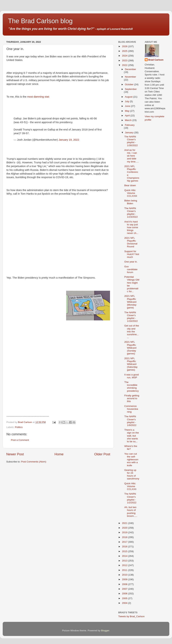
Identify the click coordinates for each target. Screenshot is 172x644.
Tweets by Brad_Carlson (131, 616)
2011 (125, 570)
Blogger (105, 631)
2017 (125, 542)
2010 (125, 575)
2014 (125, 556)
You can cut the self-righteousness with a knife (131, 460)
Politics (19, 427)
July (127, 101)
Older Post (102, 454)
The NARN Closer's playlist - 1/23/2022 (131, 213)
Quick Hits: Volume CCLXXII (130, 486)
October (130, 84)
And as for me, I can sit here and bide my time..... (132, 156)
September (131, 89)
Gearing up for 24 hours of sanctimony (132, 474)
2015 (125, 551)
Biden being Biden (131, 202)
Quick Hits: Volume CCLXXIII (131, 193)
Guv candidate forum (131, 269)
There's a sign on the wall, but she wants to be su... (132, 436)
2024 (125, 56)
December (130, 69)
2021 (125, 523)
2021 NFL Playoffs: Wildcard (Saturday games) (131, 364)
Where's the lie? (131, 448)
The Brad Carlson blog (40, 21)
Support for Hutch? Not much (132, 254)
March (129, 120)
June (128, 106)
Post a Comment (20, 440)
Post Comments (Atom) (34, 462)
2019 (125, 532)
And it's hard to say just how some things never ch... (131, 227)
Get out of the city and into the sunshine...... (132, 331)
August (129, 97)
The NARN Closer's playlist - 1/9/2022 (130, 421)
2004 (125, 603)
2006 (125, 594)
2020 (125, 528)
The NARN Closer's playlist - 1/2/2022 (130, 498)
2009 (125, 579)
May (127, 111)
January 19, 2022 (69, 140)
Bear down (130, 185)
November (130, 77)
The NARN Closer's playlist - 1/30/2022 (131, 141)
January (130, 132)
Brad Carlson (156, 60)
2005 (125, 598)
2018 (125, 537)
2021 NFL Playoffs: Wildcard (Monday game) (130, 302)
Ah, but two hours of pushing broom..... (131, 512)
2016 (125, 547)
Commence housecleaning (131, 409)
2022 (125, 65)
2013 (125, 561)
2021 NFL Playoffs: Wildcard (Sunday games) (130, 348)
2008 (125, 584)
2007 (125, 589)
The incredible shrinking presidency (132, 387)
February (130, 125)
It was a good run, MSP (132, 376)
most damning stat (38, 97)
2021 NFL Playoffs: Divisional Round (131, 242)
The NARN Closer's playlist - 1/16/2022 (131, 317)
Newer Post (15, 454)
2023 (125, 60)
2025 (125, 51)
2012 (125, 565)
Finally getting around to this (132, 398)
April (128, 116)
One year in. (131, 262)
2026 (125, 46)
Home (59, 454)
